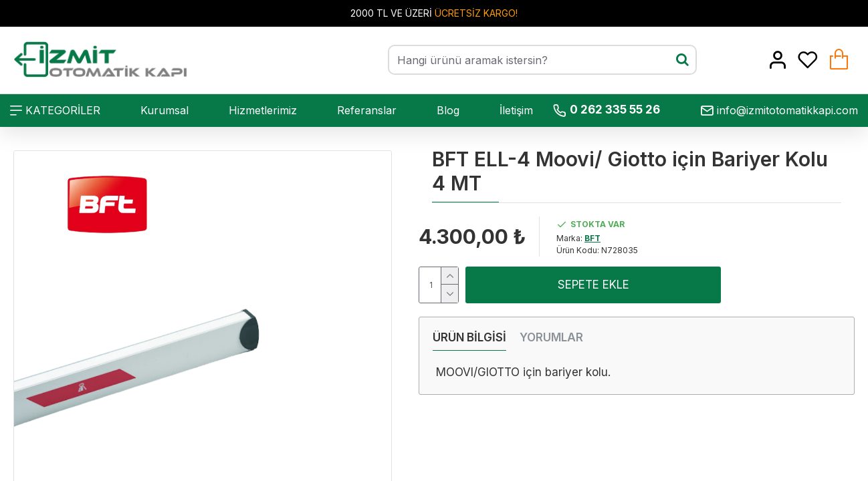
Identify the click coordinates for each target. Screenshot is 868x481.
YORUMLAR (551, 337)
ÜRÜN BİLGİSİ (469, 337)
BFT (592, 238)
